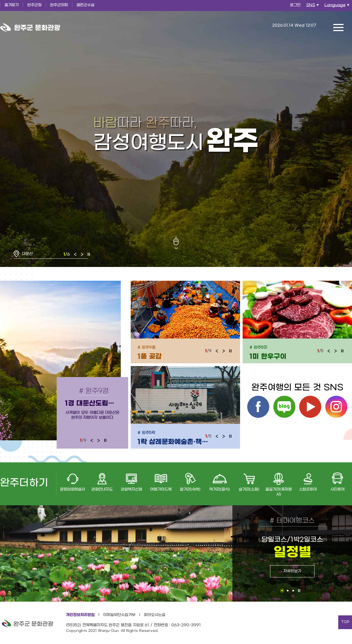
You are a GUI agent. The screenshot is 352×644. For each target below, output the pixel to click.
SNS (313, 7)
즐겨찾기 (12, 5)
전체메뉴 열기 (338, 28)
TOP (345, 622)
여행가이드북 (161, 489)
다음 (82, 254)
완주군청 (34, 5)
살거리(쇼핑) (249, 489)
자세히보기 (292, 571)
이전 (75, 254)
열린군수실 (85, 5)
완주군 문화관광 (30, 28)
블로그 (284, 407)
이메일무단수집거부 (119, 615)
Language (338, 7)
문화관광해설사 (72, 489)
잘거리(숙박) (190, 489)
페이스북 (258, 407)
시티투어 (337, 489)
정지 (89, 254)
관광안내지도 (102, 489)
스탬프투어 (308, 489)
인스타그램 (336, 407)
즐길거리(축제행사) (279, 492)
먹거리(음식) (220, 489)
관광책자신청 (131, 489)
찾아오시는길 (155, 615)
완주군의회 (59, 5)
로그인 (295, 5)
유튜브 (310, 407)
